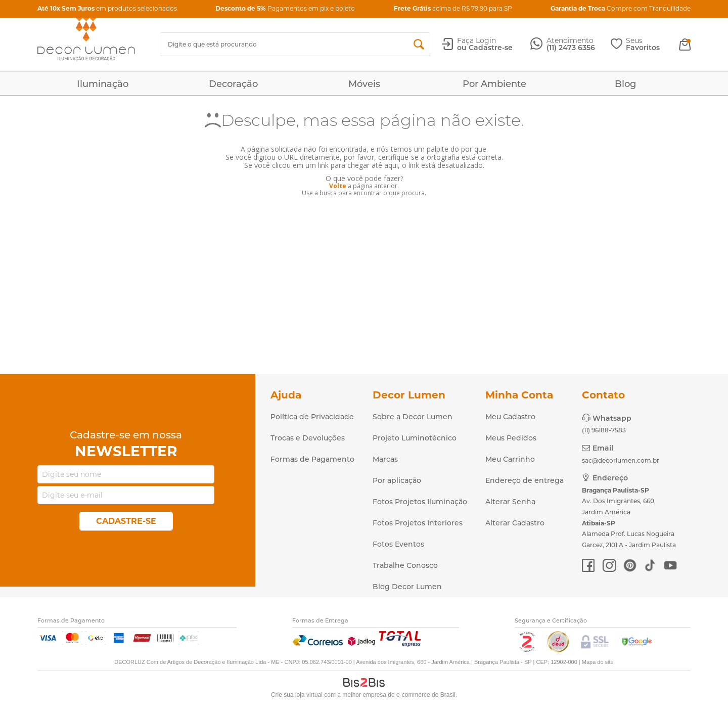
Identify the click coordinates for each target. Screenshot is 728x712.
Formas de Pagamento (312, 459)
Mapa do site (598, 662)
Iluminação (103, 84)
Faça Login (476, 40)
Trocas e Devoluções (308, 438)
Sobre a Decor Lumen (413, 417)
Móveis (364, 84)
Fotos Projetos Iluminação (420, 502)
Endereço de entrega (525, 480)
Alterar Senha (510, 502)
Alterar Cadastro (515, 523)
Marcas (385, 459)
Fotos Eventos (398, 544)
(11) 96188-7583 (604, 430)
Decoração (233, 84)
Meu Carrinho (510, 459)
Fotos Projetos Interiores (418, 523)
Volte (338, 186)
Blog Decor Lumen (407, 587)
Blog (625, 84)
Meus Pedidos (511, 438)
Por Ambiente (494, 84)
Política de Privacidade (312, 417)
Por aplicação (397, 480)
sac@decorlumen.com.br (621, 460)
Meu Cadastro (510, 417)
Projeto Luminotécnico (415, 438)
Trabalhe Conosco (405, 565)
